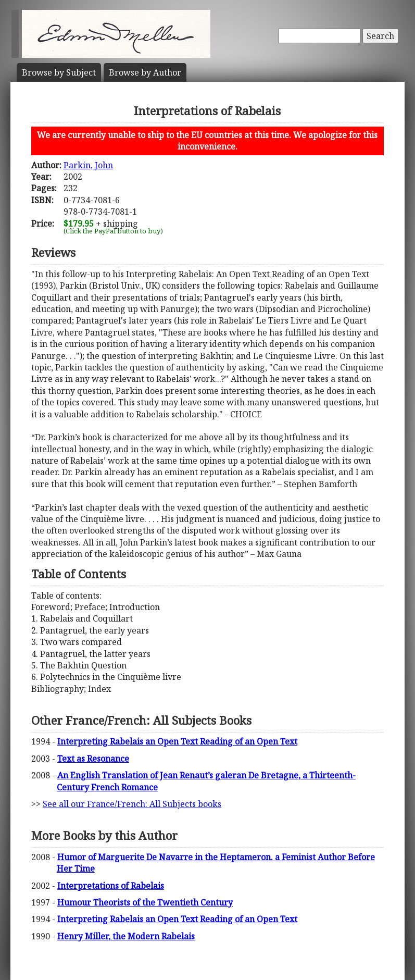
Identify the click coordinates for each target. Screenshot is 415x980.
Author (145, 72)
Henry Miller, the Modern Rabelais (126, 936)
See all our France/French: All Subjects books (132, 804)
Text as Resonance (93, 759)
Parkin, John (88, 165)
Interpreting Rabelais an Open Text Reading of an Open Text (177, 741)
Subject (59, 72)
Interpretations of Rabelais (111, 886)
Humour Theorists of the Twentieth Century (145, 902)
